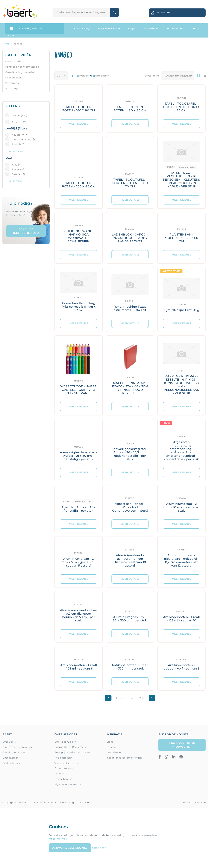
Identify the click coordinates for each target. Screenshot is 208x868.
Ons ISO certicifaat (14, 752)
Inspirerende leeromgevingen (124, 758)
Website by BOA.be (194, 803)
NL (11, 36)
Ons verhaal (150, 28)
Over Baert (9, 742)
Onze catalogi (81, 28)
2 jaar (15, 144)
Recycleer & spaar (109, 28)
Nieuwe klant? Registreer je (71, 747)
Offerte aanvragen (65, 742)
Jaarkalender (114, 752)
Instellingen (99, 848)
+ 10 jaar (17, 135)
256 (142, 698)
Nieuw (19, 115)
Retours (59, 774)
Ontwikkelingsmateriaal (20, 72)
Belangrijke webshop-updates (72, 752)
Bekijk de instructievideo (26, 231)
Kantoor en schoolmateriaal (22, 67)
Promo (19, 122)
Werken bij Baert (13, 763)
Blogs (131, 28)
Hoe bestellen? (63, 758)
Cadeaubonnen (63, 779)
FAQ (195, 28)
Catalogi (111, 747)
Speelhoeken (14, 78)
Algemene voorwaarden (69, 784)
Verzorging (12, 83)
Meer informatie (59, 839)
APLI (15, 165)
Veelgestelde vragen (67, 763)
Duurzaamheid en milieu (17, 747)
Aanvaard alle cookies (70, 848)
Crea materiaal (14, 61)
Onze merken (10, 758)
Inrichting (12, 89)
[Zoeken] (82, 12)
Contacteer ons (175, 28)
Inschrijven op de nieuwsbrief (182, 745)
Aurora (16, 174)
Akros (15, 169)
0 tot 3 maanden (22, 140)
